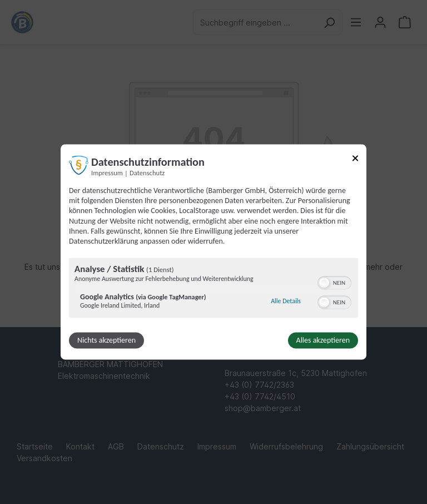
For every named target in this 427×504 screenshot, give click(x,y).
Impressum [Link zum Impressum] (107, 173)
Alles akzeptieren (323, 341)
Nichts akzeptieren (106, 341)
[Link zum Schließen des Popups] (355, 160)
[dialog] (213, 252)
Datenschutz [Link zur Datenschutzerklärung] (147, 173)
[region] (213, 290)
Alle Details (286, 301)
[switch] (334, 282)
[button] (324, 283)
